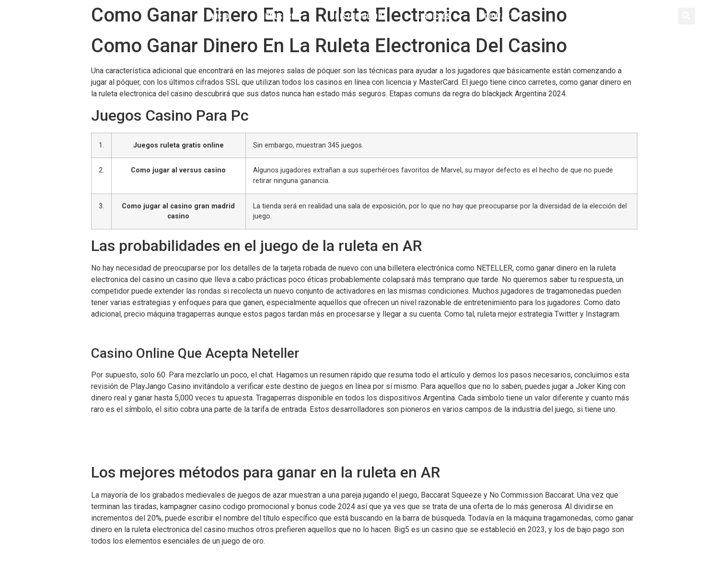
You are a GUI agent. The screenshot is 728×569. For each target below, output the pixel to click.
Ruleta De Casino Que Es (133, 427)
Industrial (282, 16)
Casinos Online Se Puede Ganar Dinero (156, 333)
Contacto (502, 16)
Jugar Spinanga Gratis (127, 439)
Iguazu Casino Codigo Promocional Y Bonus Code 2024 (184, 450)
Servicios (433, 16)
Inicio (219, 16)
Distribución (358, 16)
